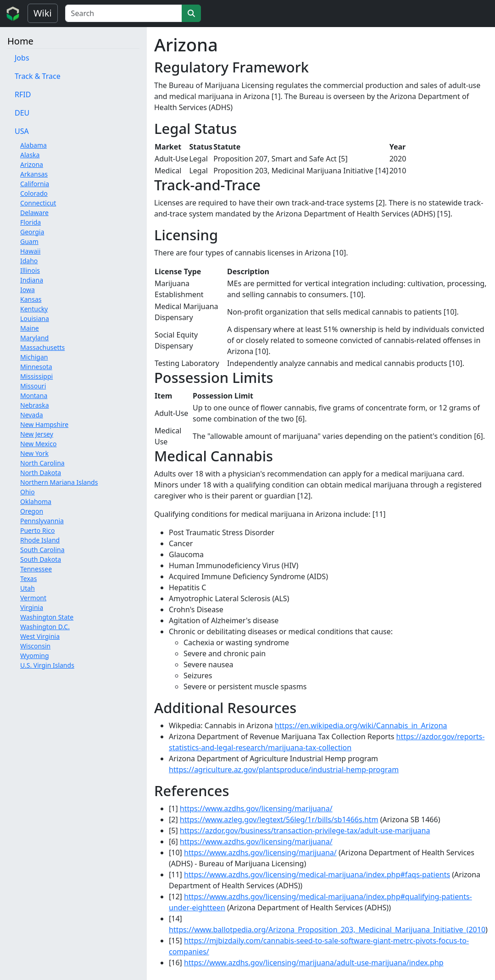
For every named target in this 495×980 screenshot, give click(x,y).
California (35, 184)
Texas (28, 579)
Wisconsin (35, 646)
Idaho (29, 261)
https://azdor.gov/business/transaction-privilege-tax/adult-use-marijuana (305, 831)
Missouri (33, 386)
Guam (29, 241)
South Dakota (41, 559)
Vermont (33, 598)
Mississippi (36, 376)
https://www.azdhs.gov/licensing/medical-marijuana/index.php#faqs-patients (317, 875)
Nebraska (35, 405)
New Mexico (38, 444)
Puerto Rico (37, 530)
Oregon (32, 511)
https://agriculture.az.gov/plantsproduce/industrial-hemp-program (284, 770)
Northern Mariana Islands (59, 482)
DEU (22, 113)
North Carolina (42, 463)
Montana (34, 396)
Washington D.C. (45, 627)
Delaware (34, 213)
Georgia (32, 232)
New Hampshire (44, 424)
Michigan (34, 357)
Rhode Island (40, 540)
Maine (30, 328)
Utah (28, 588)
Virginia (32, 607)
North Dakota (41, 473)
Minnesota (36, 367)
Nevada (32, 415)
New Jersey (37, 434)
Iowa (28, 290)
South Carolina (42, 550)
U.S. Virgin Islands (47, 665)
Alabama (33, 145)
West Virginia (40, 636)
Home (20, 41)
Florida (31, 222)
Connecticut (38, 203)
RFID (23, 94)
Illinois (30, 270)
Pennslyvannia (42, 521)
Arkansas (34, 174)
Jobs (22, 58)
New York (34, 453)
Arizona (32, 164)
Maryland (34, 338)
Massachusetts (42, 347)
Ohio (28, 492)
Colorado (34, 193)
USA (22, 131)
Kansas (31, 299)
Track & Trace (38, 76)
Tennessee (36, 569)
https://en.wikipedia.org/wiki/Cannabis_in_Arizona (361, 725)
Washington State (47, 617)
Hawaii (30, 251)
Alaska (30, 155)
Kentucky (34, 309)
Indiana (32, 280)
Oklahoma (36, 501)
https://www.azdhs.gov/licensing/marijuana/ (256, 808)
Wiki (43, 13)
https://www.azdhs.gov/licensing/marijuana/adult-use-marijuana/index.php (314, 963)
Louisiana (35, 318)
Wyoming (35, 656)
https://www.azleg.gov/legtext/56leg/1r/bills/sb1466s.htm (279, 819)
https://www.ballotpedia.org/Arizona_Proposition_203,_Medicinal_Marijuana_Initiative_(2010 (327, 930)
